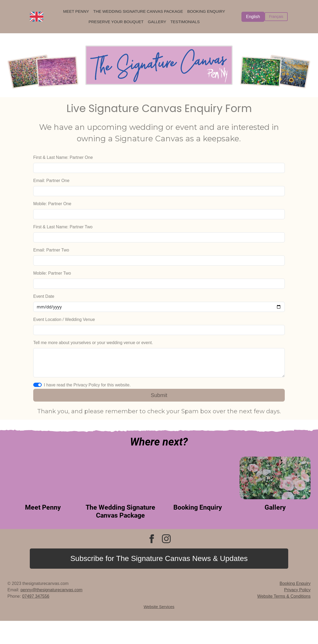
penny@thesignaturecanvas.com (51, 590)
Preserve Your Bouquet (116, 22)
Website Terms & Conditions (284, 596)
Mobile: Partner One (52, 204)
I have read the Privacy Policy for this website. (87, 385)
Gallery (157, 22)
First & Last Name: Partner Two (63, 227)
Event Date (44, 296)
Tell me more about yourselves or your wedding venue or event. (93, 343)
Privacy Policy (297, 590)
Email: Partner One (51, 181)
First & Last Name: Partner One (63, 157)
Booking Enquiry (206, 11)
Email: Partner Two (51, 250)
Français (276, 16)
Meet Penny (76, 11)
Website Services (159, 607)
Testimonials (185, 22)
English (253, 17)
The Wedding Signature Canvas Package (138, 11)
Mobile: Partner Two (52, 273)
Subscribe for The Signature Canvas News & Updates (159, 558)
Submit (159, 395)
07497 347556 (36, 596)
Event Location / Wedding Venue (64, 319)
